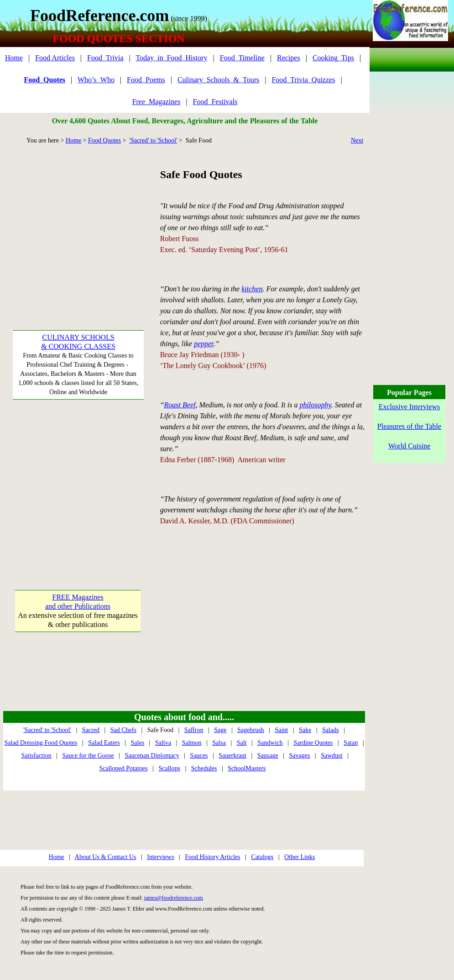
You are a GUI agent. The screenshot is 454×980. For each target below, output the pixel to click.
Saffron (194, 730)
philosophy (315, 405)
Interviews (160, 857)
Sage (220, 730)
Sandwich (270, 743)
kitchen (252, 289)
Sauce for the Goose (88, 756)
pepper (204, 344)
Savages (299, 756)
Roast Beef (180, 405)
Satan (351, 743)
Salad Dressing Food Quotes (41, 743)
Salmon (192, 743)
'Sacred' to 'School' (153, 140)
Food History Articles (212, 857)
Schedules (204, 768)
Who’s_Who (96, 80)
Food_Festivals (215, 102)
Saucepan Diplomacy (152, 756)
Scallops (169, 768)
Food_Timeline (242, 58)
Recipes (289, 58)
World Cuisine (409, 446)
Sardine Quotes (313, 743)
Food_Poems (146, 80)
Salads (331, 730)
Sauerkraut (232, 756)
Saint (281, 730)
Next (357, 140)
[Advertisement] (78, 224)
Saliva (163, 743)
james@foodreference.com (174, 898)
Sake (305, 730)
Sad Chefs (123, 730)
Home (14, 58)
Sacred (91, 730)
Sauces (199, 756)
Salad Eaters (104, 743)
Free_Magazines (157, 102)
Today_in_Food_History (171, 58)
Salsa (219, 743)
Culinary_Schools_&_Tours (218, 80)
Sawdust (331, 756)
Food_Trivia (105, 58)
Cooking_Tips (333, 58)
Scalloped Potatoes (123, 768)
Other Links (300, 857)
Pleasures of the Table (409, 426)
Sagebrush (250, 730)
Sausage (268, 756)
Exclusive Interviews (410, 407)
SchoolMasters (247, 768)
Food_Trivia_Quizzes (303, 80)
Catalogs (262, 857)
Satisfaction (37, 756)
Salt (242, 743)
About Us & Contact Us (106, 857)
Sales (138, 743)
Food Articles (55, 58)
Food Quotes (104, 140)
